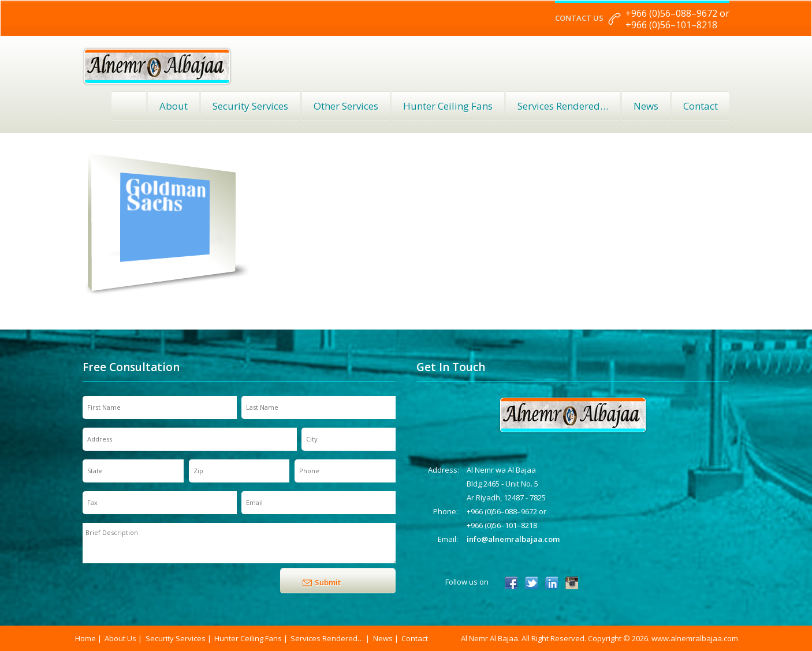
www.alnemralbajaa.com (695, 638)
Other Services (346, 106)
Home (129, 106)
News (646, 106)
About (174, 106)
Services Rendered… (327, 638)
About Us (120, 638)
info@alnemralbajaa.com (513, 539)
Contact (701, 106)
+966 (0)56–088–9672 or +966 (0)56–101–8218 (677, 19)
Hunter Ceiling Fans (448, 106)
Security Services (250, 106)
